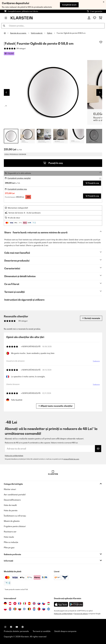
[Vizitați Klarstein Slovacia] (39, 603)
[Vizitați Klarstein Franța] (20, 603)
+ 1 (94, 136)
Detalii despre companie (65, 631)
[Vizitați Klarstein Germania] (5, 603)
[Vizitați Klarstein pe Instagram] (5, 627)
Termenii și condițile (42, 631)
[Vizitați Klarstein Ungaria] (49, 603)
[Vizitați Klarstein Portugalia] (39, 609)
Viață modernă (37, 33)
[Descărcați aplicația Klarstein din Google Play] (76, 604)
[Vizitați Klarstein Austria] (10, 603)
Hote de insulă (10, 505)
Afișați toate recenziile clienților (56, 406)
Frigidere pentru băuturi (15, 526)
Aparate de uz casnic (18, 33)
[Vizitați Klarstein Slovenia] (44, 609)
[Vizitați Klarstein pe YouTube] (17, 627)
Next (100, 92)
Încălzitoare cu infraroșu (15, 516)
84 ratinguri (21, 48)
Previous (6, 92)
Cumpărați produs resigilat (19, 178)
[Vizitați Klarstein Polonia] (5, 609)
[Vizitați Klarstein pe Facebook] (11, 627)
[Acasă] (7, 33)
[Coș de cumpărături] (101, 18)
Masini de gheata (12, 521)
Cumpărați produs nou (17, 189)
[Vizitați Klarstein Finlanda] (25, 609)
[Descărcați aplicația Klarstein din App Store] (61, 604)
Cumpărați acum (69, 5)
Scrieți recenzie (91, 318)
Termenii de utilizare (81, 614)
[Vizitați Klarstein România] (15, 609)
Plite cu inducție (11, 542)
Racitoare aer (10, 532)
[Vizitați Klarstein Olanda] (34, 609)
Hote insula (9, 537)
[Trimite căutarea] (4, 26)
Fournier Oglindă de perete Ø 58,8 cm (71, 33)
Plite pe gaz (9, 547)
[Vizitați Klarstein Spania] (29, 603)
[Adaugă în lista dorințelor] (101, 42)
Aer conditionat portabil (15, 495)
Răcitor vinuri (10, 489)
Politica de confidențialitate (14, 456)
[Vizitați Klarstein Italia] (25, 603)
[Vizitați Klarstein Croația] (10, 609)
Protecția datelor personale (16, 631)
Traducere (96, 362)
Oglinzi (50, 33)
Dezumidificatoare (12, 500)
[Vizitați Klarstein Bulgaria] (20, 609)
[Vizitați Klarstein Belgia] (29, 609)
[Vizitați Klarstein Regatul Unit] (34, 603)
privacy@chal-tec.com (71, 459)
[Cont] (89, 18)
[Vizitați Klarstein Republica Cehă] (44, 603)
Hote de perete (11, 510)
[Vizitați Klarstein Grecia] (49, 609)
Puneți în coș (53, 163)
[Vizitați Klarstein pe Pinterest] (23, 627)
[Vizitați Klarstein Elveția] (15, 603)
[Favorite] (95, 18)
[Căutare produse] (53, 26)
